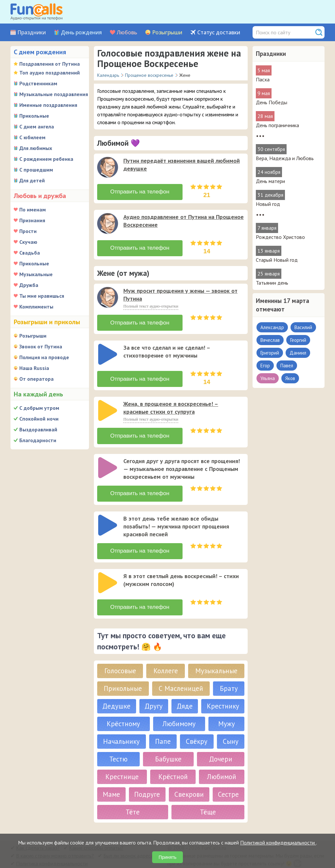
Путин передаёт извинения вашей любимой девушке (182, 165)
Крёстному (123, 713)
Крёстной (173, 766)
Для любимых (36, 148)
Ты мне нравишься (42, 296)
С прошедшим (36, 170)
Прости (28, 231)
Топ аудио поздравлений (50, 73)
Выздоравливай (38, 429)
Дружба (29, 285)
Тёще (208, 801)
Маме (111, 784)
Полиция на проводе (44, 357)
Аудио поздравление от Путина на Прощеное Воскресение (184, 220)
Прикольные (34, 116)
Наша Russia (34, 368)
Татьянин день (272, 283)
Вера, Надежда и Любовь (285, 158)
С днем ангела (37, 126)
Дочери (221, 749)
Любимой (222, 766)
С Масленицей (181, 678)
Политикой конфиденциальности (278, 843)
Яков (290, 378)
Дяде (185, 696)
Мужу (227, 713)
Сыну (231, 731)
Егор (265, 366)
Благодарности (38, 440)
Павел (287, 366)
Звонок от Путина (41, 346)
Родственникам (38, 83)
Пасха (263, 79)
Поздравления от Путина (50, 64)
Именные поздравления (48, 105)
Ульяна (268, 378)
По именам (33, 209)
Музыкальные (36, 274)
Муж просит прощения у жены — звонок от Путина (180, 293)
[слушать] (108, 167)
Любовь (127, 33)
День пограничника (277, 125)
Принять (168, 857)
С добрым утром (39, 408)
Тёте (133, 801)
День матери (270, 181)
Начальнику (121, 731)
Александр (272, 327)
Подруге (147, 784)
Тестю (118, 749)
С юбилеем (32, 137)
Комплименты (36, 307)
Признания (32, 220)
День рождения (81, 33)
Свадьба (30, 253)
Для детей (32, 180)
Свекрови (189, 784)
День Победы (272, 102)
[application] (108, 168)
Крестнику (223, 696)
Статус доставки (219, 33)
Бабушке (168, 749)
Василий (303, 327)
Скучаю (28, 242)
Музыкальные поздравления (54, 94)
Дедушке (116, 696)
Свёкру (197, 731)
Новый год (268, 204)
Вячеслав (270, 340)
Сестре (228, 784)
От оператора (36, 379)
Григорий (270, 353)
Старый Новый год (277, 260)
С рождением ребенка (46, 159)
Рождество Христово (280, 237)
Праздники (32, 33)
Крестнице (122, 766)
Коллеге (166, 660)
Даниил (298, 353)
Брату (229, 678)
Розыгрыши (167, 33)
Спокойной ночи (39, 419)
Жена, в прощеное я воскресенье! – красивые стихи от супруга (171, 404)
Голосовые (120, 660)
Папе (163, 731)
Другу (154, 696)
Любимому (179, 713)
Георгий (298, 340)
